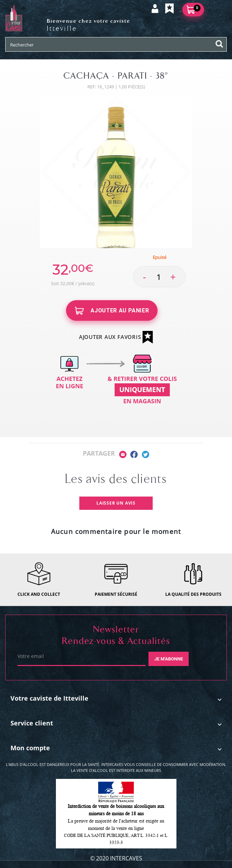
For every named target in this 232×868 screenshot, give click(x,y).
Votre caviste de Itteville (49, 698)
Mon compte (30, 748)
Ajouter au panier (112, 311)
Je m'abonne (169, 659)
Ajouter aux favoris (116, 337)
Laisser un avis (116, 503)
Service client (32, 723)
